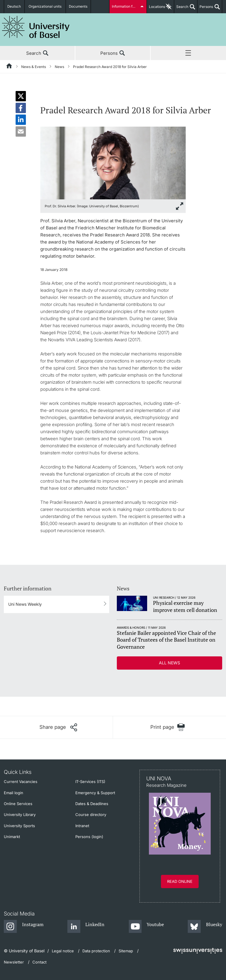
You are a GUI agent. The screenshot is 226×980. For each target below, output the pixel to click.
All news (169, 663)
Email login (14, 793)
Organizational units (46, 7)
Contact (39, 962)
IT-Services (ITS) (90, 782)
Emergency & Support (95, 793)
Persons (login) (89, 837)
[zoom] (113, 162)
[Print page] (168, 727)
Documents (78, 7)
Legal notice (63, 951)
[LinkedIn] (86, 927)
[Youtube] (146, 927)
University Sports (19, 826)
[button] (21, 96)
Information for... (125, 7)
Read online (180, 881)
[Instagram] (24, 927)
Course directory (91, 815)
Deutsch (15, 7)
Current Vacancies (21, 782)
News (59, 67)
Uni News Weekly (25, 604)
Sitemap (126, 951)
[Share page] (58, 727)
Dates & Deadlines (92, 804)
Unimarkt (12, 837)
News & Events (34, 67)
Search (181, 9)
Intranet (82, 826)
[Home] (9, 67)
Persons (205, 9)
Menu (188, 53)
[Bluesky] (205, 927)
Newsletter (14, 962)
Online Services (18, 804)
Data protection (96, 951)
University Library (20, 815)
